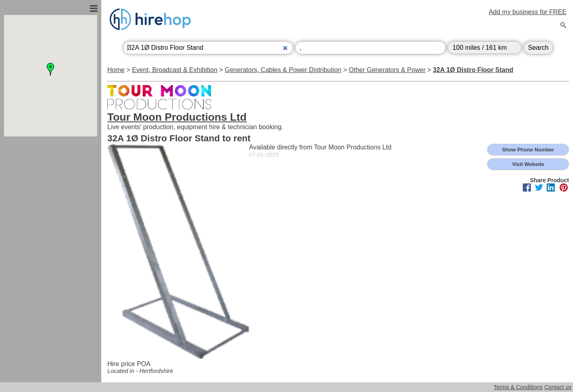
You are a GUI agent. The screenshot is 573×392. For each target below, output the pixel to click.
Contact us (558, 387)
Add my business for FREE (528, 12)
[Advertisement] (51, 224)
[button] (51, 69)
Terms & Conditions (518, 387)
